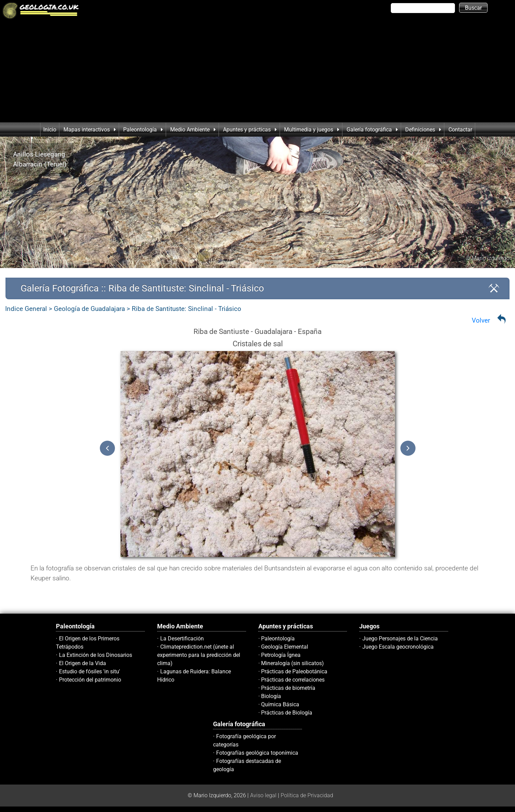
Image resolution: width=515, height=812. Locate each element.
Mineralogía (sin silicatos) (292, 663)
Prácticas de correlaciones (293, 680)
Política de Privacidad (307, 795)
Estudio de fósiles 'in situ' (90, 671)
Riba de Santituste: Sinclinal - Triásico (186, 309)
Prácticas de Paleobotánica (294, 671)
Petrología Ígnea (281, 655)
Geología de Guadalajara (89, 309)
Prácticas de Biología (287, 713)
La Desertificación (182, 639)
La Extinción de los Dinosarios (96, 655)
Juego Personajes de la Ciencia (400, 639)
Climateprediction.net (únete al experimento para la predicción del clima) (199, 655)
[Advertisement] (258, 71)
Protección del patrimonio (90, 680)
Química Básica (280, 704)
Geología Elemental (285, 647)
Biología (271, 696)
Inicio (50, 130)
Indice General (26, 309)
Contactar (460, 130)
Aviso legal (263, 795)
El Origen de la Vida (83, 663)
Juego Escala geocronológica (398, 647)
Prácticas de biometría (288, 688)
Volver (481, 320)
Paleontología (278, 639)
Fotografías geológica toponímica (257, 753)
